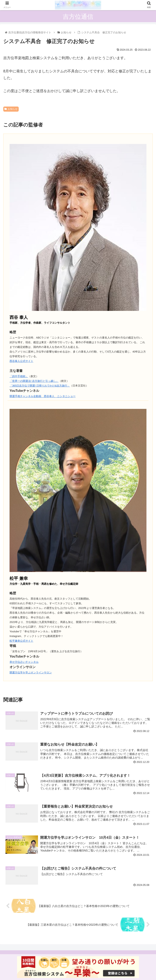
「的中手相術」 (19, 376)
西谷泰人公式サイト (21, 361)
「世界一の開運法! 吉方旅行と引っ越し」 (34, 381)
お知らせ (11, 109)
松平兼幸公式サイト (21, 641)
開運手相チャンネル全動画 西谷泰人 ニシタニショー (43, 396)
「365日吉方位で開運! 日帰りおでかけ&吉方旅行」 (40, 386)
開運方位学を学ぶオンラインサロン (31, 672)
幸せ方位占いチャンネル (24, 662)
